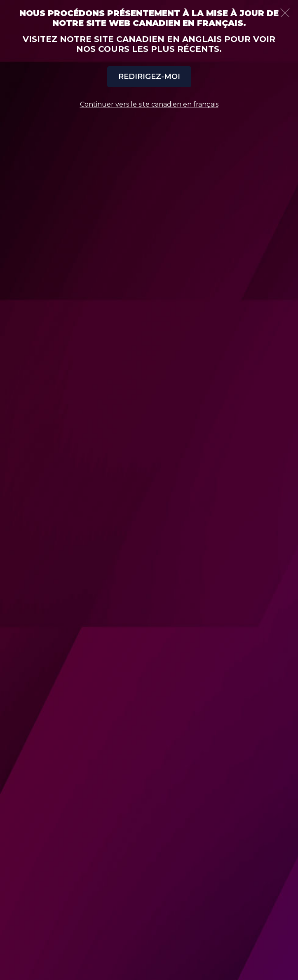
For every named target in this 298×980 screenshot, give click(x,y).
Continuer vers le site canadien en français (149, 104)
